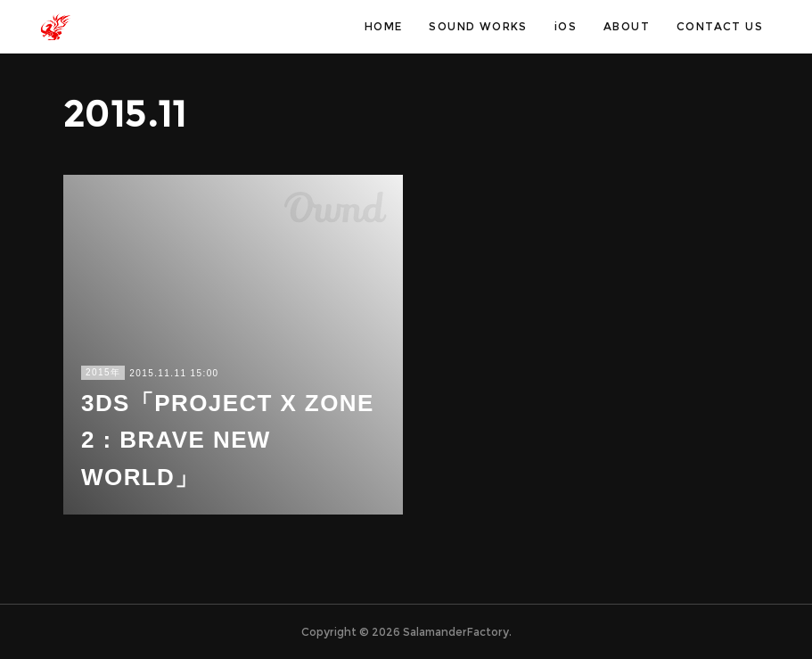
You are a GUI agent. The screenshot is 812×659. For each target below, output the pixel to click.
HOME (384, 26)
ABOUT (627, 26)
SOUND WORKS (478, 26)
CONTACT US (720, 26)
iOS (566, 26)
